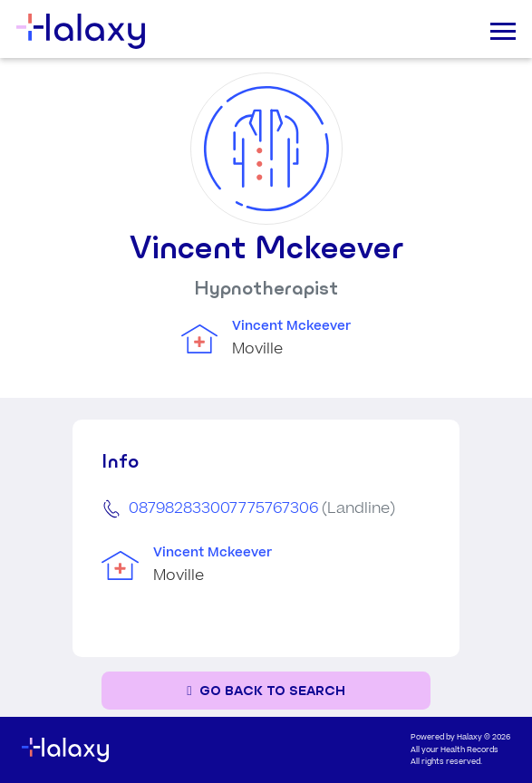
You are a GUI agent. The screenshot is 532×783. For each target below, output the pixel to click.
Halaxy (469, 737)
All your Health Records (455, 750)
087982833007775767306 (223, 508)
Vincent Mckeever (291, 326)
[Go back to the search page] (266, 691)
